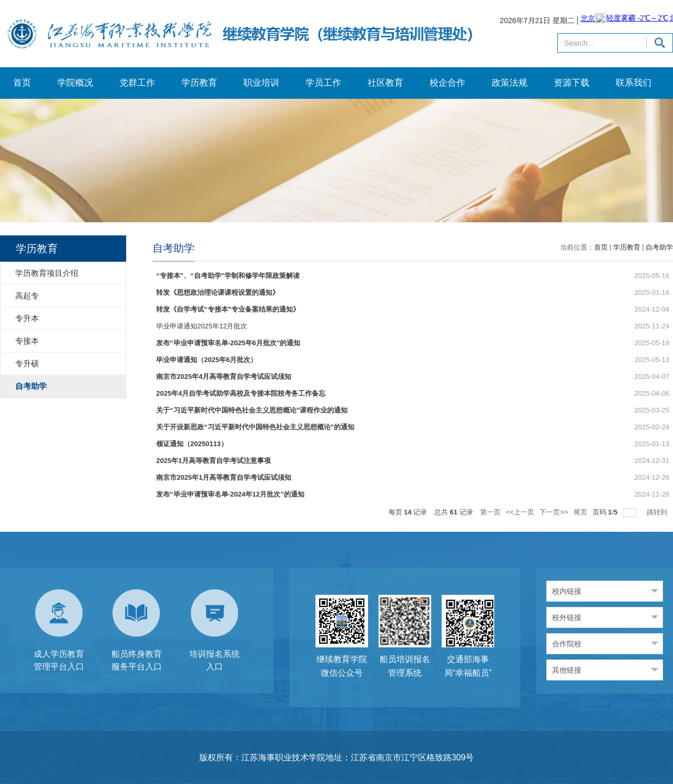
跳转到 (658, 512)
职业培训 (261, 83)
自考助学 (659, 247)
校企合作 (447, 83)
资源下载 (572, 83)
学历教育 (199, 83)
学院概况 (75, 83)
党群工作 (137, 83)
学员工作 (323, 83)
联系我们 (634, 83)
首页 (22, 83)
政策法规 (509, 83)
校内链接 (567, 591)
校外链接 (567, 617)
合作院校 (567, 644)
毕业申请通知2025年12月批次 (202, 326)
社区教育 (385, 83)
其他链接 (567, 670)
